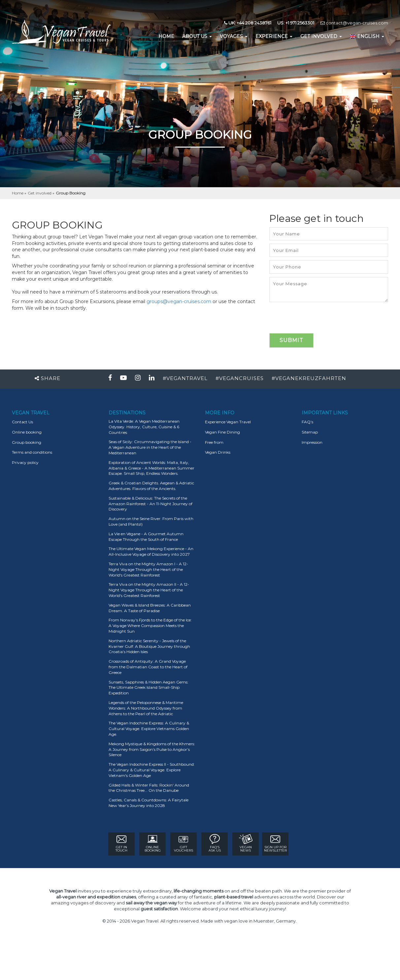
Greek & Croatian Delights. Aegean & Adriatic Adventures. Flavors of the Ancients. (151, 486)
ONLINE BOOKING (153, 843)
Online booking (27, 432)
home (166, 36)
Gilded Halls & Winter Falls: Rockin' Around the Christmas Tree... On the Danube (149, 788)
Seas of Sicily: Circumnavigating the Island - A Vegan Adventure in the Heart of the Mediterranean (150, 447)
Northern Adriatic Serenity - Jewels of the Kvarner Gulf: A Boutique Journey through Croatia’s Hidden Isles (149, 646)
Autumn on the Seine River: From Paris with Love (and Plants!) (151, 521)
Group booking (27, 442)
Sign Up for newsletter (275, 843)
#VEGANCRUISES (240, 378)
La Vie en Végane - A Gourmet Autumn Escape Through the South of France (146, 537)
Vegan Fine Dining (222, 432)
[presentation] (319, 320)
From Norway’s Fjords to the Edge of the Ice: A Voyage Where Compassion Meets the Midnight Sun (150, 626)
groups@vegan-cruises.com (179, 301)
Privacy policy (25, 462)
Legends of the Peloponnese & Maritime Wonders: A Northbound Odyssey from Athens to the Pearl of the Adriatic (146, 708)
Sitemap (310, 432)
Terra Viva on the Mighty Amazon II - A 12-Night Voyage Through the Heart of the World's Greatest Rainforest (149, 590)
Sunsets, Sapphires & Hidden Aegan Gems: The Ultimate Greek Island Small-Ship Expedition (149, 688)
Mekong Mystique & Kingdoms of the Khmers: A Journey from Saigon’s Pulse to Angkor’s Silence (152, 749)
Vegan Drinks (218, 452)
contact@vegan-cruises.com (354, 23)
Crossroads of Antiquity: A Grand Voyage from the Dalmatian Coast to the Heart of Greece (148, 667)
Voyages (234, 36)
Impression (312, 442)
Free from (214, 442)
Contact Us (22, 422)
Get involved (40, 193)
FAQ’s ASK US (215, 843)
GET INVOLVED (321, 36)
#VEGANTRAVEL (185, 378)
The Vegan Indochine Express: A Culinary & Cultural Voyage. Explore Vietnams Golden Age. (149, 729)
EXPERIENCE (274, 36)
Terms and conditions (32, 452)
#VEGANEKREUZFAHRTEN (309, 378)
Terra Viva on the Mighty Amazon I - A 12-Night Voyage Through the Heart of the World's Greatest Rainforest (148, 569)
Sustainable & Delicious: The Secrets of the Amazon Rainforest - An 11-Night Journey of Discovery (150, 504)
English (367, 36)
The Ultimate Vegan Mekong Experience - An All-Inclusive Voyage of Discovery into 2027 (151, 551)
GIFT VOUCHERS (183, 843)
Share (48, 378)
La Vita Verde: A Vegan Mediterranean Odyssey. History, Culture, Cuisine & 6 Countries (144, 427)
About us (197, 36)
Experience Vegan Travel (228, 422)
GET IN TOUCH (121, 843)
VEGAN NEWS (246, 843)
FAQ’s (307, 422)
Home (18, 193)
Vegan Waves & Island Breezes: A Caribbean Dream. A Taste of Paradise (150, 608)
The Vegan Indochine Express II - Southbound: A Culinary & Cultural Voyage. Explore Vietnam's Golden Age (152, 770)
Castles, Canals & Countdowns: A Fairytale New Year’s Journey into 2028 (149, 803)
